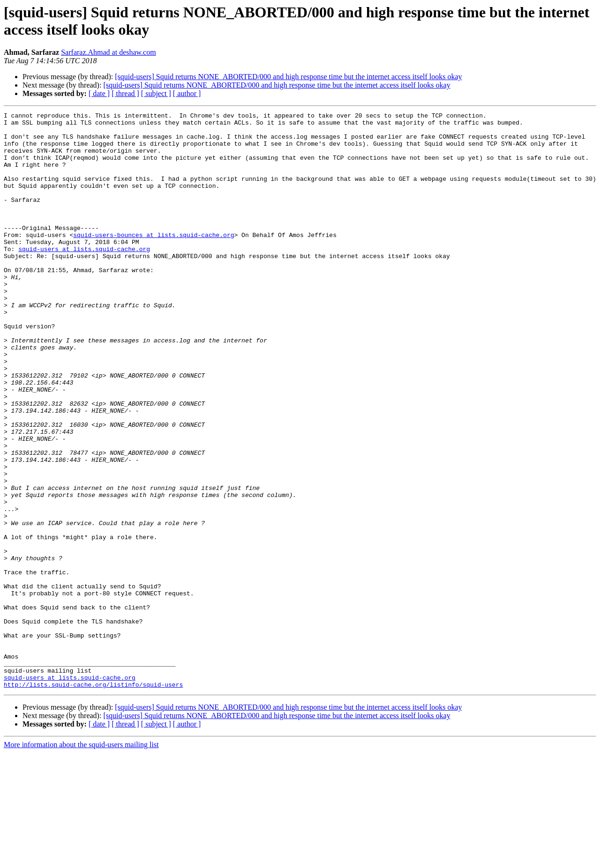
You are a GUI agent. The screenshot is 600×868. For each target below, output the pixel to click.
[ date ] (99, 93)
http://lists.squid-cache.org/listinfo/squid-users (93, 800)
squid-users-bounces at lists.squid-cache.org (154, 260)
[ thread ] (125, 93)
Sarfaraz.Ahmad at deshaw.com (108, 52)
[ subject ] (156, 93)
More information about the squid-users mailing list (81, 860)
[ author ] (187, 93)
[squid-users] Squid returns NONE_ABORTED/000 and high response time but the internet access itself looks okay (288, 77)
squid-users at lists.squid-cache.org (84, 277)
